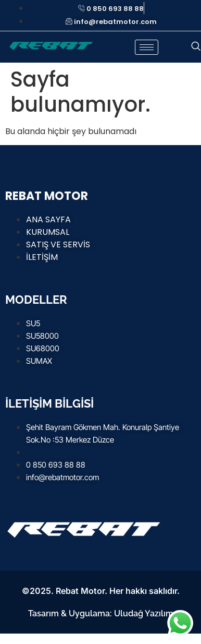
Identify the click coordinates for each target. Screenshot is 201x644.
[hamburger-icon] (147, 47)
